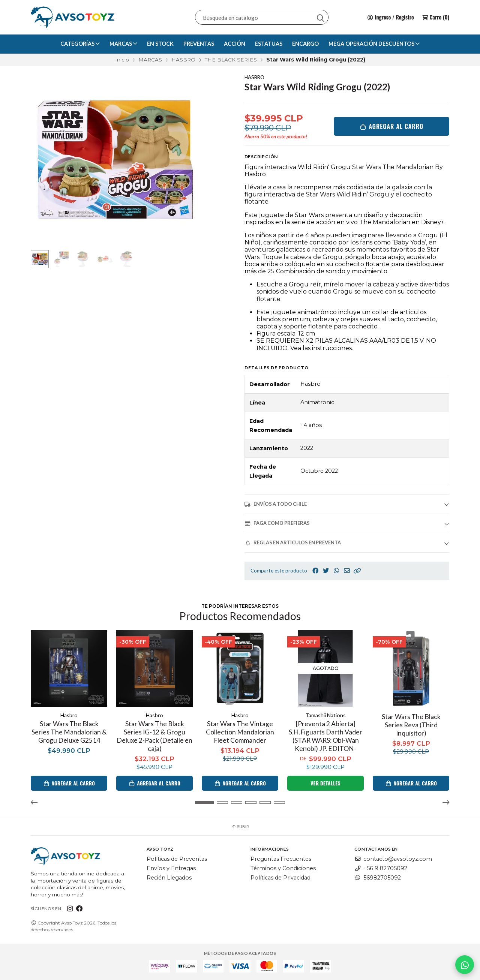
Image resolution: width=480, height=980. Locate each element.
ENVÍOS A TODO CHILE (276, 504)
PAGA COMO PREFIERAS (277, 523)
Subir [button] (240, 826)
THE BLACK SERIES (231, 60)
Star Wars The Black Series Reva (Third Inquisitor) (411, 725)
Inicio (122, 60)
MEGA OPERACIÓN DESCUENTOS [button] (374, 44)
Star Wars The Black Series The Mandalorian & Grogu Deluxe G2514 (69, 732)
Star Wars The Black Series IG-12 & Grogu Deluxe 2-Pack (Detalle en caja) (154, 736)
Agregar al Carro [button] (69, 783)
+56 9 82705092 (381, 868)
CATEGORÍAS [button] (80, 44)
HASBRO (183, 60)
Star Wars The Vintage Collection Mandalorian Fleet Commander (240, 732)
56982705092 (378, 878)
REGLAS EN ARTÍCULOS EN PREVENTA (293, 543)
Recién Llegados (169, 878)
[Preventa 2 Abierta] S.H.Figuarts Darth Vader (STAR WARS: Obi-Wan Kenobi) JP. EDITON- (325, 736)
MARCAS (150, 60)
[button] (357, 571)
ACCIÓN (235, 44)
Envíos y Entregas (171, 868)
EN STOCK (160, 44)
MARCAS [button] (123, 44)
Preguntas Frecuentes (281, 859)
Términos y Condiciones (283, 868)
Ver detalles (325, 783)
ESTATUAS (269, 44)
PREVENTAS (199, 44)
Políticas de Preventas (177, 859)
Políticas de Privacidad (280, 878)
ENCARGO (305, 44)
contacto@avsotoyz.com (393, 859)
